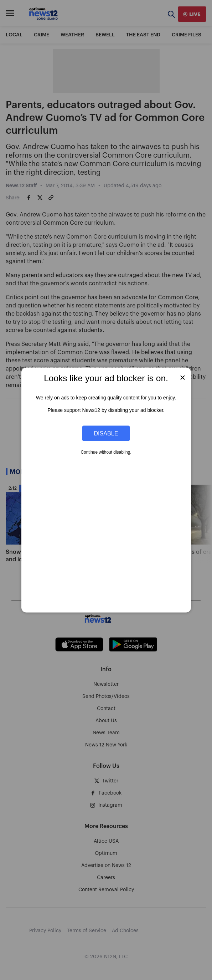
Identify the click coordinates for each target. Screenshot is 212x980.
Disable (106, 433)
